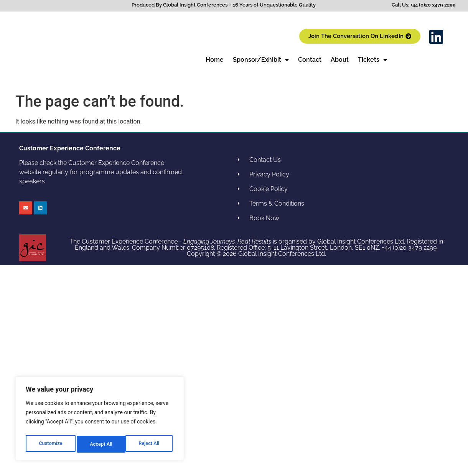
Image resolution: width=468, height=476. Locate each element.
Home (215, 60)
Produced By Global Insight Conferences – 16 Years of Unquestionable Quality (224, 5)
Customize (50, 444)
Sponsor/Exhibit (261, 60)
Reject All (100, 444)
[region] (100, 420)
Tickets (372, 60)
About (340, 60)
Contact (310, 60)
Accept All (150, 444)
